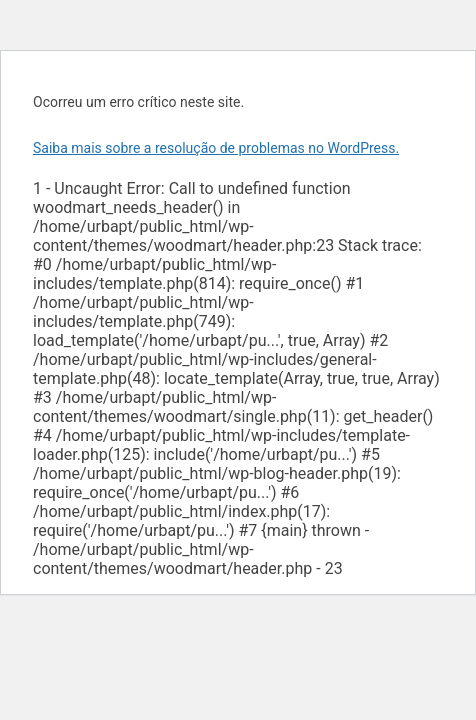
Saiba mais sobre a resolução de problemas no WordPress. (216, 148)
